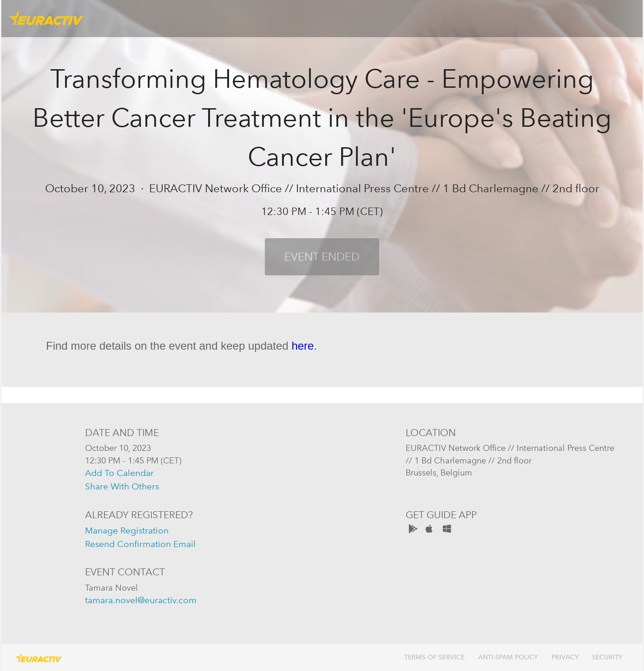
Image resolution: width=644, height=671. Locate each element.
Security (607, 657)
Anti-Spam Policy (508, 657)
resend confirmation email (140, 544)
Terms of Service (434, 657)
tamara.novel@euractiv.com (141, 600)
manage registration (127, 531)
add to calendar (119, 473)
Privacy (565, 657)
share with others (122, 486)
